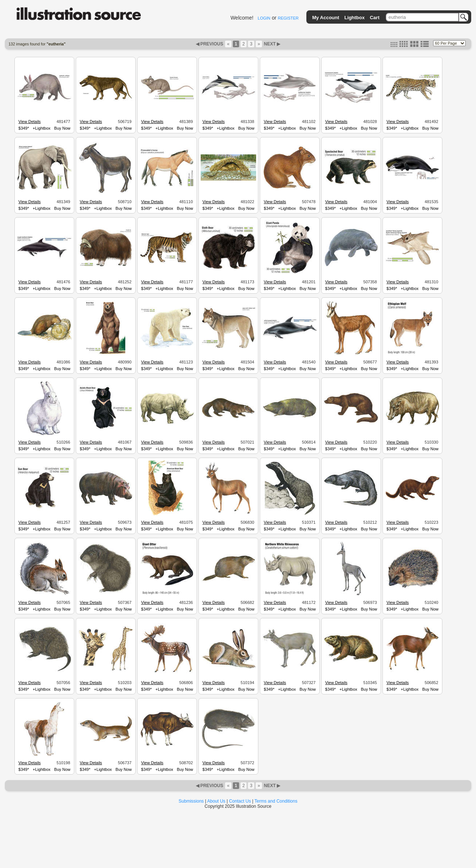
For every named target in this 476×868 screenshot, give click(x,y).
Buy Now (62, 128)
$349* (24, 128)
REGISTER (288, 18)
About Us (216, 801)
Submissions (191, 801)
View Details (30, 122)
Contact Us (240, 801)
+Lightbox (42, 128)
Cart (375, 18)
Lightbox (355, 18)
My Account (326, 18)
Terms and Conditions (276, 801)
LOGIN (264, 18)
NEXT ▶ (272, 44)
